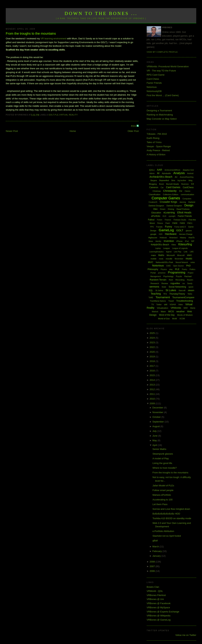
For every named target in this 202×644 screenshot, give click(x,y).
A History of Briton (156, 155)
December (158, 408)
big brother (182, 180)
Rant (171, 280)
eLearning (169, 213)
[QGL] (152, 170)
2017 (153, 366)
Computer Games (166, 198)
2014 (153, 380)
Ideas (151, 241)
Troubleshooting (185, 301)
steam (191, 290)
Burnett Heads (172, 184)
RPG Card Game (156, 75)
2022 (153, 347)
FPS (152, 227)
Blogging (153, 184)
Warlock (155, 312)
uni (166, 304)
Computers (187, 199)
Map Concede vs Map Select (162, 119)
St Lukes (171, 290)
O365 (168, 266)
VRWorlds (176, 308)
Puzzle (179, 276)
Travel (171, 301)
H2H (161, 234)
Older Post (133, 131)
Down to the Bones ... (101, 13)
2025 (153, 333)
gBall (155, 541)
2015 (153, 375)
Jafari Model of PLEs (163, 486)
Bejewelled (164, 180)
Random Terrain (158, 280)
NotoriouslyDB (154, 91)
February (157, 551)
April (155, 445)
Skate (164, 287)
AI (158, 173)
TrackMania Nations (158, 301)
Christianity (170, 191)
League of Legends (180, 248)
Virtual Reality (68, 115)
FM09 (182, 223)
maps (153, 255)
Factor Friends (154, 83)
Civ (181, 191)
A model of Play (161, 458)
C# (193, 184)
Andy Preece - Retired (158, 150)
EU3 (164, 216)
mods (161, 259)
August (156, 426)
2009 (153, 403)
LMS (192, 252)
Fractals (159, 227)
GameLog (166, 230)
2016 (153, 371)
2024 (153, 338)
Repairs (190, 280)
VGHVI (173, 305)
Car (162, 188)
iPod (187, 241)
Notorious (152, 87)
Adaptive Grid (188, 170)
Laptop (158, 248)
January (157, 556)
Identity (158, 241)
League (166, 248)
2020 (153, 352)
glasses (189, 231)
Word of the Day (167, 315)
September (158, 422)
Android (190, 173)
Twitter (159, 305)
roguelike (175, 283)
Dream (163, 209)
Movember (179, 259)
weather (181, 311)
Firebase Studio (180, 220)
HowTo (192, 238)
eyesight (172, 216)
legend (169, 252)
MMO (189, 255)
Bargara (154, 180)
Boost (161, 184)
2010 (153, 399)
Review (165, 283)
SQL (151, 290)
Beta (173, 180)
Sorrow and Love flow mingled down (171, 509)
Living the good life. (163, 463)
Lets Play (178, 252)
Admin (152, 173)
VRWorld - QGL (155, 591)
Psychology (168, 276)
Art (176, 177)
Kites (174, 245)
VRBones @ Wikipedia (159, 616)
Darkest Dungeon (174, 206)
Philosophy (153, 269)
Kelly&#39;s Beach (160, 245)
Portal (153, 273)
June (155, 436)
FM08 (175, 223)
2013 (153, 385)
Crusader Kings (169, 202)
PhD (188, 266)
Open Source (178, 266)
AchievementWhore (172, 170)
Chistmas (157, 191)
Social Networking (177, 287)
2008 (153, 562)
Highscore (153, 238)
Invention (169, 241)
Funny (169, 227)
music (189, 259)
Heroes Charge (186, 234)
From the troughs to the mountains (31, 34)
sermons (154, 287)
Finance (168, 220)
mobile (154, 259)
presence (162, 273)
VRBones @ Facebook (159, 603)
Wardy (193, 308)
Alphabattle (166, 173)
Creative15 (153, 202)
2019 (153, 357)
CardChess (188, 187)
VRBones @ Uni (155, 599)
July (155, 431)
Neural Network (182, 262)
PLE (57, 115)
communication (187, 194)
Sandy (190, 283)
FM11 (190, 223)
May (155, 440)
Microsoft (171, 255)
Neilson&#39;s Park (164, 262)
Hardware (171, 234)
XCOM (182, 319)
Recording (180, 280)
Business (185, 184)
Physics (164, 269)
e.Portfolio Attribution (163, 531)
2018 (153, 361)
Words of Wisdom (185, 315)
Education (156, 213)
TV (153, 305)
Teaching (156, 294)
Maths (161, 255)
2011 (153, 394)
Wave (163, 312)
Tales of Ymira (154, 142)
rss (184, 283)
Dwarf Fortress (183, 209)
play (171, 269)
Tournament (163, 297)
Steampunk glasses (163, 454)
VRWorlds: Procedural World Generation (168, 66)
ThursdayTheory (177, 294)
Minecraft (181, 255)
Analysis (179, 173)
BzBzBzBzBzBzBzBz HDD (166, 514)
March (156, 546)
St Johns (159, 290)
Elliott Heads (184, 213)
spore (191, 287)
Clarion (188, 191)
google (153, 234)
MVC (151, 262)
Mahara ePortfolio (162, 495)
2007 (153, 566)
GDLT (51, 115)
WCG (171, 311)
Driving (171, 209)
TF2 (165, 294)
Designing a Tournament (159, 110)
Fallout (151, 220)
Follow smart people (163, 490)
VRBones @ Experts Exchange (163, 612)
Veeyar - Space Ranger (159, 146)
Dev (155, 209)
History (183, 238)
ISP (193, 241)
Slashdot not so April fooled (167, 536)
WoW (175, 319)
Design (189, 205)
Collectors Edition (171, 194)
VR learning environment (53, 39)
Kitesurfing (185, 244)
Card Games (173, 187)
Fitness (160, 223)
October (157, 417)
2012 (153, 389)
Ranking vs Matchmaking (160, 115)
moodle (169, 259)
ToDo (190, 294)
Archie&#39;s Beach (161, 177)
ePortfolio (156, 216)
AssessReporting (187, 177)
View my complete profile (162, 52)
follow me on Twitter (186, 635)
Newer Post (12, 131)
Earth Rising (153, 138)
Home (73, 131)
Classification (155, 194)
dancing (183, 202)
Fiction (160, 220)
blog (191, 180)
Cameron (154, 187)
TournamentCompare (183, 297)
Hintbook (163, 238)
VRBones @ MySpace (158, 607)
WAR (186, 308)
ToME (151, 298)
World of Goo (164, 319)
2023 (153, 342)
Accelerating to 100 (162, 500)
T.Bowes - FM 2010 (157, 134)
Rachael (188, 276)
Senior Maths (159, 449)
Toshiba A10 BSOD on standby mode (172, 518)
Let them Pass (160, 504)
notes (193, 262)
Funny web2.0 (180, 227)
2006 (153, 571)
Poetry (185, 269)
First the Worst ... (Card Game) (163, 95)
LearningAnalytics (157, 252)
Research (155, 283)
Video (180, 305)
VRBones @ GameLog (159, 620)
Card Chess (153, 79)
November (158, 412)
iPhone (179, 241)
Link (186, 252)
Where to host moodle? (165, 468)
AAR (160, 170)
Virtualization (162, 308)
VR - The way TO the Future (161, 71)
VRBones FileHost (156, 595)
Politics (192, 269)
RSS (134, 126)
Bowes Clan (153, 587)
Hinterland (173, 238)
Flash (168, 223)
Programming (177, 272)
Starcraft (182, 291)
